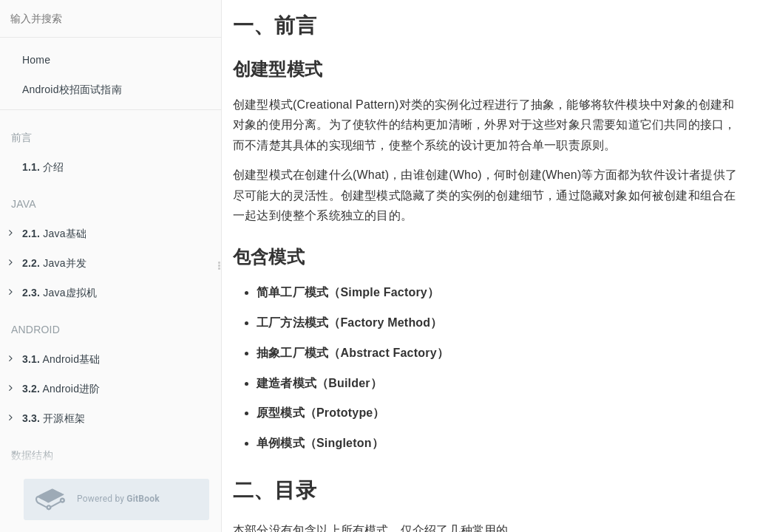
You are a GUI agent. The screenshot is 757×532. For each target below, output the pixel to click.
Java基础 (48, 233)
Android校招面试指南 (72, 89)
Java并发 (48, 263)
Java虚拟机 (53, 293)
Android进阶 (55, 389)
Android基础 (55, 359)
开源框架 (47, 418)
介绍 (43, 167)
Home (36, 60)
